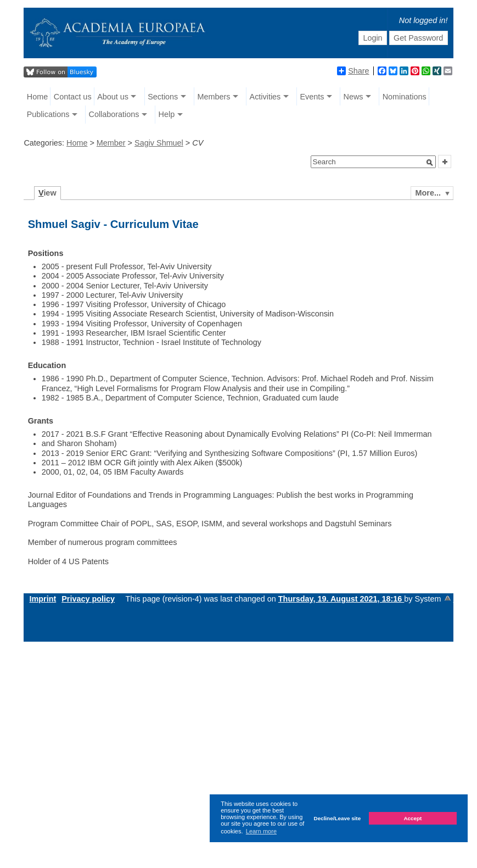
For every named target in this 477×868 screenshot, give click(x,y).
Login (372, 38)
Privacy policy (88, 599)
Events (312, 97)
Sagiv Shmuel (159, 143)
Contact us (73, 97)
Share (353, 71)
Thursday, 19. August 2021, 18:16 (341, 599)
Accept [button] (413, 818)
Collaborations (114, 114)
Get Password (418, 38)
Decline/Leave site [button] (338, 818)
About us (113, 97)
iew (47, 193)
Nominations (405, 97)
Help (167, 114)
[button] (430, 163)
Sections (163, 97)
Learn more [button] (261, 831)
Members (214, 97)
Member (111, 143)
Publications (48, 114)
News (353, 97)
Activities (265, 97)
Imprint (43, 599)
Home (37, 97)
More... (428, 193)
